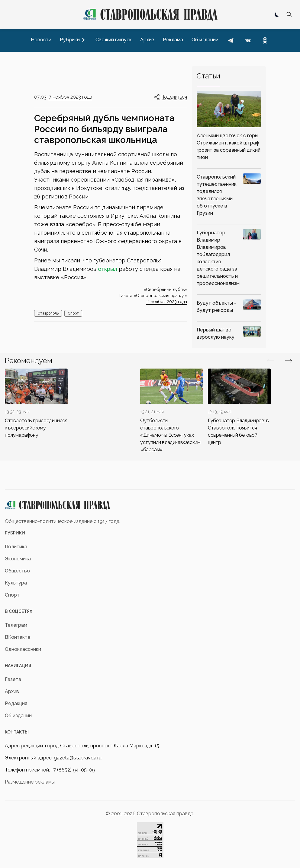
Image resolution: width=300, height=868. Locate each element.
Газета (13, 679)
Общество (17, 571)
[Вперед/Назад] (270, 361)
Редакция (16, 703)
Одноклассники (23, 649)
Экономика (18, 559)
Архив (12, 691)
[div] (36, 404)
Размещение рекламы (30, 782)
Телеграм (16, 625)
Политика (16, 547)
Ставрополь (48, 313)
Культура (16, 583)
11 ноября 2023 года (166, 302)
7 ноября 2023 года (70, 97)
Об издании (18, 716)
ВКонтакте (18, 637)
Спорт (73, 313)
